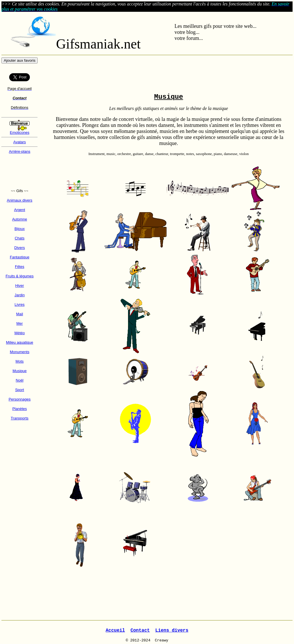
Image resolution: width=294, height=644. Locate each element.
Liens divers (172, 631)
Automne (20, 219)
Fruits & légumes (20, 276)
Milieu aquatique (20, 342)
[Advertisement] (20, 171)
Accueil (115, 631)
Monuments (20, 352)
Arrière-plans (20, 151)
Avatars (20, 142)
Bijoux (19, 229)
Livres (20, 304)
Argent (20, 210)
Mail (20, 314)
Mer (20, 323)
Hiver (20, 286)
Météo (20, 333)
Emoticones (20, 133)
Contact (140, 631)
